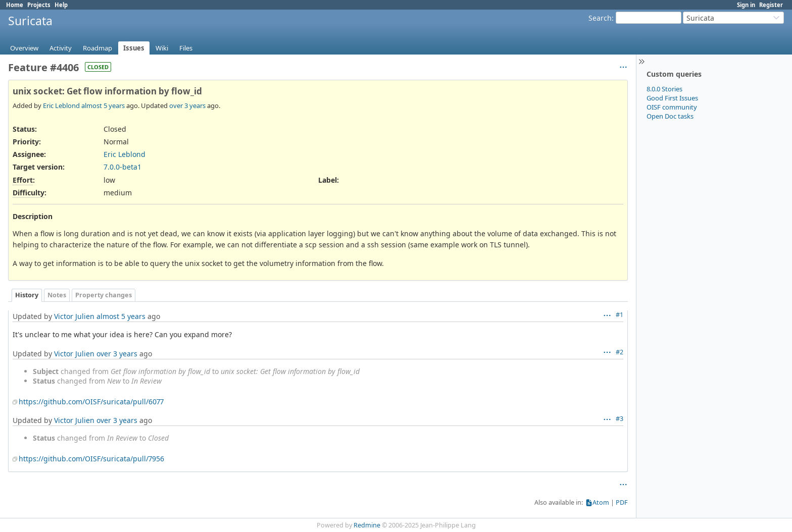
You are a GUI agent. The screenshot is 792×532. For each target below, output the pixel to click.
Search (600, 18)
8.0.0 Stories (664, 89)
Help (61, 5)
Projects (39, 5)
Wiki (162, 48)
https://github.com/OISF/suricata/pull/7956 (91, 459)
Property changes (104, 295)
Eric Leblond (61, 105)
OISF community (672, 107)
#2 (620, 352)
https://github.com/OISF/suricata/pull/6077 (91, 402)
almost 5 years (103, 105)
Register (771, 5)
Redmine (367, 525)
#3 (620, 419)
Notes (57, 295)
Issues (134, 48)
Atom (601, 502)
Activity (61, 48)
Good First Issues (672, 98)
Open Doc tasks (670, 116)
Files (186, 48)
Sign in (746, 5)
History (27, 295)
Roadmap (97, 48)
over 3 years (187, 105)
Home (15, 5)
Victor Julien (74, 316)
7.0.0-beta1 (122, 167)
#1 (620, 315)
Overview (24, 48)
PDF (622, 502)
